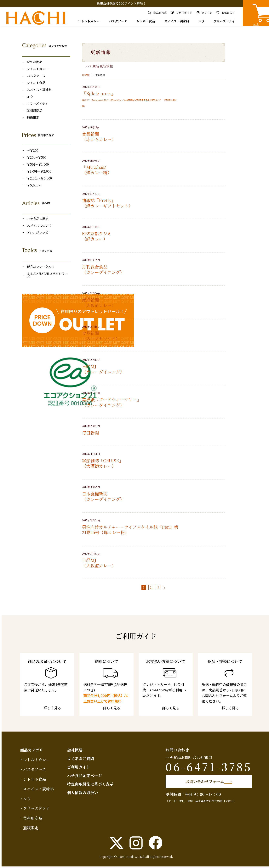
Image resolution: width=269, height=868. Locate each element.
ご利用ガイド (79, 767)
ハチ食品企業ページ (84, 775)
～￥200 (33, 151)
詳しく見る (51, 708)
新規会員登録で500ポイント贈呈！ (121, 3)
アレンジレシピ (38, 233)
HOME (86, 75)
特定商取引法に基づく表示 (90, 784)
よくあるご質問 (81, 758)
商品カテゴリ (32, 750)
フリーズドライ (224, 21)
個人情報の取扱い (83, 792)
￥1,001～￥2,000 (39, 171)
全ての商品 (35, 62)
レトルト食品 (146, 21)
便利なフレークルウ (41, 267)
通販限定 (33, 118)
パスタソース (118, 21)
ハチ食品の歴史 (38, 219)
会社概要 (75, 750)
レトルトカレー (89, 21)
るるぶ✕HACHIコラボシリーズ (47, 275)
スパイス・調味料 (177, 21)
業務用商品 (35, 111)
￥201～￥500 (37, 158)
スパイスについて (39, 226)
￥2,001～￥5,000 (39, 178)
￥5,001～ (34, 185)
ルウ (201, 21)
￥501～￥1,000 (38, 164)
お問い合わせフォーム (204, 781)
